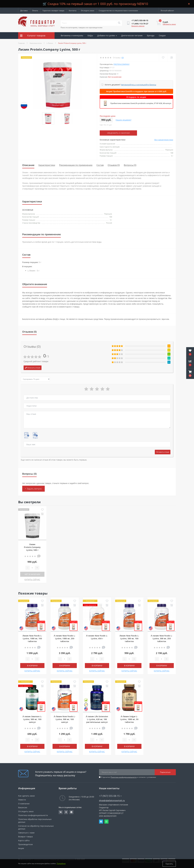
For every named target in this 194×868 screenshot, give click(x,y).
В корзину (32, 666)
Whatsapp (106, 822)
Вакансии (23, 807)
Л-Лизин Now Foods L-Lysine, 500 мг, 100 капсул (65, 719)
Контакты (73, 11)
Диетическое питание (132, 35)
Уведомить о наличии (116, 133)
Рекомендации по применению (76, 165)
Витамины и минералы (72, 35)
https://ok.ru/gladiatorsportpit (66, 812)
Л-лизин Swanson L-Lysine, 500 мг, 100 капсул (32, 719)
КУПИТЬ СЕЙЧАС (32, 579)
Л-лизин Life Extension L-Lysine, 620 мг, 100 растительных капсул (97, 719)
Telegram (101, 822)
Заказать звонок (138, 26)
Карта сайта (24, 840)
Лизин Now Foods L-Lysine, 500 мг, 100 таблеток (129, 638)
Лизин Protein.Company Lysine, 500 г (32, 547)
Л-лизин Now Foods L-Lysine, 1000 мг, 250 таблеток (65, 638)
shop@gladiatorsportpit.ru (112, 800)
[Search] (119, 23)
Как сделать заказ (26, 796)
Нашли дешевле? (123, 120)
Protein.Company (122, 64)
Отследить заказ (88, 11)
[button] (190, 374)
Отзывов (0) (114, 165)
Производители (25, 844)
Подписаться (165, 772)
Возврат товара (25, 837)
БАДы (90, 35)
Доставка (24, 11)
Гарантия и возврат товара (53, 11)
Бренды (151, 35)
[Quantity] (32, 568)
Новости (22, 800)
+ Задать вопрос (33, 489)
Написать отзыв (33, 368)
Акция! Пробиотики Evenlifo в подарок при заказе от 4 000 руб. (136, 91)
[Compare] (172, 58)
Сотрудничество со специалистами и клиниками (118, 11)
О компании (24, 804)
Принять (169, 864)
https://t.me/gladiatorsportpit (71, 812)
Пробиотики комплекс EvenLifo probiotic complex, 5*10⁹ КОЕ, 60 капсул (141, 103)
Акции (64, 42)
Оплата (35, 11)
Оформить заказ (169, 24)
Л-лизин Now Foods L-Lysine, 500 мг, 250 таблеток (162, 638)
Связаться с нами (26, 833)
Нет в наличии (32, 574)
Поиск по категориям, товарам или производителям (82, 28)
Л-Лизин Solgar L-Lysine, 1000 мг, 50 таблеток (129, 719)
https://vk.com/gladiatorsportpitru (61, 812)
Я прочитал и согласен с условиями (129, 777)
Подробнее (61, 864)
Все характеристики (164, 140)
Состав (100, 165)
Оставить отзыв (163, 452)
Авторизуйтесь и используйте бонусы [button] (139, 85)
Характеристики (47, 165)
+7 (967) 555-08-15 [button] (110, 796)
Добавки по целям (107, 35)
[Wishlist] (163, 58)
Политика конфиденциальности (124, 777)
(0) (123, 58)
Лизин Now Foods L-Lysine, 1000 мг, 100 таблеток (32, 638)
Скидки (162, 35)
